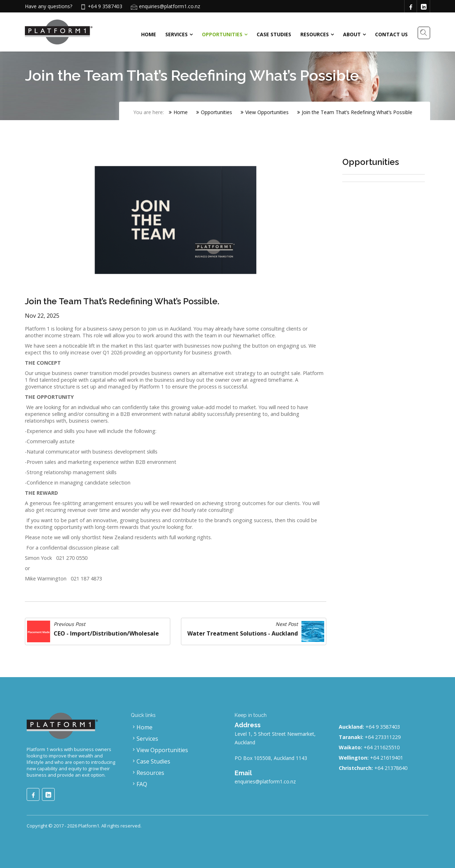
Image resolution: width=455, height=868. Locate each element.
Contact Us (391, 34)
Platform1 (89, 826)
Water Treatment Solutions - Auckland (243, 633)
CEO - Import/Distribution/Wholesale (106, 633)
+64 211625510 (382, 747)
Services (176, 34)
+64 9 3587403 (383, 727)
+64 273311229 (383, 737)
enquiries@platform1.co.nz (170, 6)
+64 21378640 (391, 768)
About (352, 34)
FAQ (139, 784)
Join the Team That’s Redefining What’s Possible (355, 112)
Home (149, 34)
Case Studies (274, 34)
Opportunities (222, 34)
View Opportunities (265, 112)
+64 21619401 (387, 758)
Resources (315, 34)
